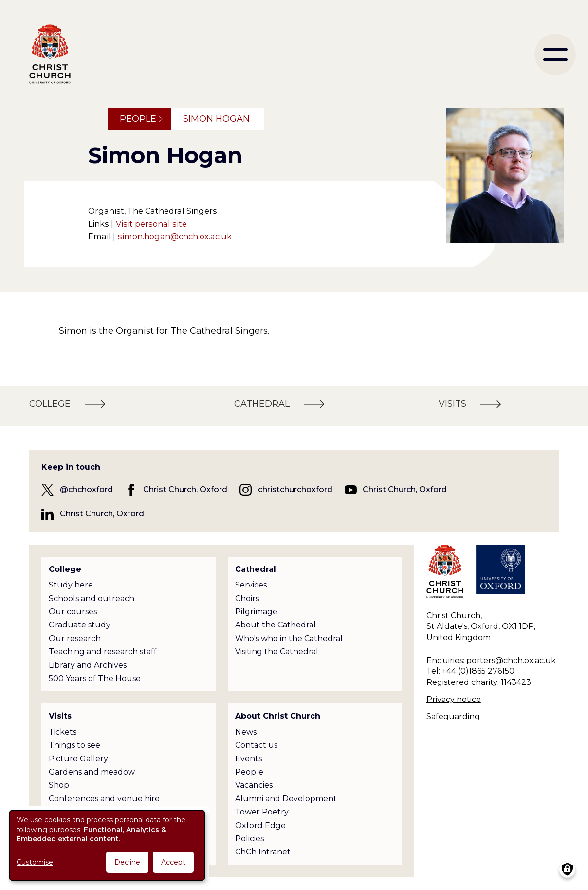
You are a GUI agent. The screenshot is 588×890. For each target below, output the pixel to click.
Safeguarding (453, 716)
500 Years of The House (95, 678)
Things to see (74, 745)
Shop (59, 785)
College (65, 569)
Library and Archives (88, 665)
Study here (71, 585)
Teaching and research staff (103, 652)
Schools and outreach (92, 598)
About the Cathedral (276, 625)
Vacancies (254, 785)
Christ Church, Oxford (185, 489)
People (138, 119)
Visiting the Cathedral (277, 652)
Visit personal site (151, 224)
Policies (249, 839)
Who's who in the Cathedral (289, 638)
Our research (75, 638)
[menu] (555, 54)
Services (251, 585)
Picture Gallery (78, 759)
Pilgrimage (256, 612)
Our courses (73, 612)
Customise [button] (35, 862)
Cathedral (256, 569)
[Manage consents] (567, 869)
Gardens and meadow (92, 772)
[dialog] (107, 845)
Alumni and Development (286, 799)
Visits (60, 716)
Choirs (247, 598)
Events (248, 759)
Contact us (256, 745)
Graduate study (80, 625)
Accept (173, 862)
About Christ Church (278, 716)
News (246, 732)
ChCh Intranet (263, 852)
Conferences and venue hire (104, 799)
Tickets (63, 732)
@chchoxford (86, 489)
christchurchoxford (295, 489)
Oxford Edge (260, 825)
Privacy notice (454, 699)
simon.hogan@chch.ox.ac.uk (175, 236)
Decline (127, 862)
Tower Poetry (262, 812)
